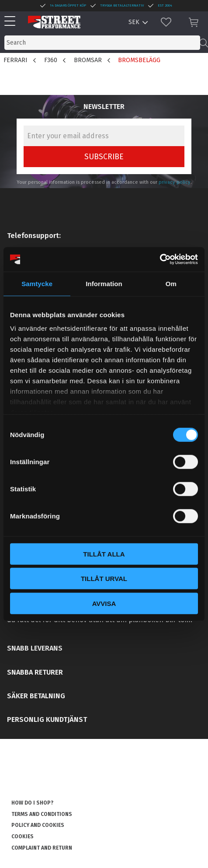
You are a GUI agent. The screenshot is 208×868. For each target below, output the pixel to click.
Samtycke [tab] (37, 283)
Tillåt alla (104, 554)
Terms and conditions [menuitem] (42, 814)
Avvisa (104, 603)
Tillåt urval (104, 579)
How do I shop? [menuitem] (32, 803)
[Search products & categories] (102, 43)
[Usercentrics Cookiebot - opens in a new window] (160, 259)
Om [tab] (171, 283)
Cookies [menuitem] (23, 836)
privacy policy (175, 182)
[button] (12, 22)
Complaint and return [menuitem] (42, 848)
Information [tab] (104, 283)
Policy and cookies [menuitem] (38, 825)
